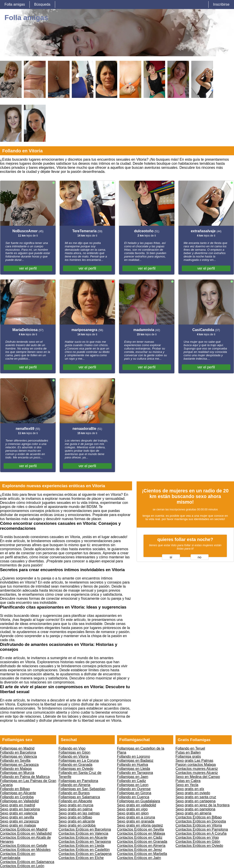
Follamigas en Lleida (134, 769)
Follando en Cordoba (17, 797)
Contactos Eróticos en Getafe (24, 846)
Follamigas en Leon (133, 785)
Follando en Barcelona (18, 752)
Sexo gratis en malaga (18, 825)
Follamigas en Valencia (18, 756)
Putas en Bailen (188, 752)
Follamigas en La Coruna (79, 761)
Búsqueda (42, 4)
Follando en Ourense (134, 789)
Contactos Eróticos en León (22, 866)
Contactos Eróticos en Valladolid (26, 833)
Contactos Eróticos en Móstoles (25, 850)
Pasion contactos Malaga (196, 765)
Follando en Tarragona (135, 773)
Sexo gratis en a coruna (136, 817)
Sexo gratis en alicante (77, 821)
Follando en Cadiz (132, 781)
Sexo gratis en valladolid (136, 805)
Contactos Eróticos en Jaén (139, 858)
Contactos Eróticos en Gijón (198, 842)
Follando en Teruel (190, 748)
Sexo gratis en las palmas (79, 813)
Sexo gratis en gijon (133, 813)
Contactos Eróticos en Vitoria (199, 825)
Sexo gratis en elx (190, 789)
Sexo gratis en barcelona (20, 809)
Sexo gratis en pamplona (195, 809)
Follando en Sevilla (15, 761)
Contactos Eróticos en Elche (81, 858)
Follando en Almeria (74, 785)
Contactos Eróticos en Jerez (139, 850)
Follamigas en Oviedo (76, 769)
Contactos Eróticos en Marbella (142, 854)
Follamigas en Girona (134, 793)
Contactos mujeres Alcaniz (197, 769)
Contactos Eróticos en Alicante (83, 838)
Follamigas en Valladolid (19, 801)
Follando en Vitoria (73, 756)
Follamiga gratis (188, 756)
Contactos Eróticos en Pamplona (202, 829)
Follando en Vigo (72, 748)
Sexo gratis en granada (136, 821)
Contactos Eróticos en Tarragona (85, 842)
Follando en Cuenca (133, 797)
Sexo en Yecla (187, 785)
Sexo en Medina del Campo (198, 777)
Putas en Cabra (188, 781)
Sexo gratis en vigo (132, 809)
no (200, 557)
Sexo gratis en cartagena (196, 801)
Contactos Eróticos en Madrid (24, 829)
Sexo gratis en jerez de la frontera (202, 805)
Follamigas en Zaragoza (19, 765)
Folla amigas (15, 4)
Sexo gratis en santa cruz (196, 797)
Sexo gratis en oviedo (193, 793)
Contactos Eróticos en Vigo (197, 838)
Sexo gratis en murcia (76, 805)
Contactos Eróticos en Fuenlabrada (18, 856)
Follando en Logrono (134, 756)
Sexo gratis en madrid (18, 805)
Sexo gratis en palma (75, 809)
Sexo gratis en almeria (193, 813)
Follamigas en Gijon (74, 752)
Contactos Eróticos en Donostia (201, 821)
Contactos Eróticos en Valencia (83, 833)
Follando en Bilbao (15, 789)
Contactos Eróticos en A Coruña (201, 833)
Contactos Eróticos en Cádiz (140, 838)
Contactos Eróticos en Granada (142, 842)
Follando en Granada (75, 765)
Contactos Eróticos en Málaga (141, 833)
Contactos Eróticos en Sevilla (140, 829)
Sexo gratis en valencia (19, 813)
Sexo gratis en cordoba (77, 825)
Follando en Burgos (74, 793)
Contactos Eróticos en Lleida (81, 846)
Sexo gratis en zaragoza (19, 821)
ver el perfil (28, 268)
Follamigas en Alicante (18, 793)
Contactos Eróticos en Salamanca (27, 862)
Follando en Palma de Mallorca (25, 777)
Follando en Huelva (133, 765)
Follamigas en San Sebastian (82, 789)
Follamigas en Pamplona (78, 781)
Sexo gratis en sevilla (17, 817)
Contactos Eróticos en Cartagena (85, 854)
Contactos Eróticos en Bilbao (199, 817)
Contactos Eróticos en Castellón (84, 850)
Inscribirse (221, 4)
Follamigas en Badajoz (135, 761)
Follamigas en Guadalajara (138, 801)
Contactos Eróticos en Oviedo (199, 846)
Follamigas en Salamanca (79, 797)
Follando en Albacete (75, 801)
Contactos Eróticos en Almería (141, 846)
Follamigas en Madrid (17, 748)
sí (171, 557)
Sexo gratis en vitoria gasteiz (140, 825)
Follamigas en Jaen (133, 777)
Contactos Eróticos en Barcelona (85, 829)
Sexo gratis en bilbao (75, 817)
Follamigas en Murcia (17, 773)
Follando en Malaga (16, 769)
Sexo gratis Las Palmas (194, 761)
